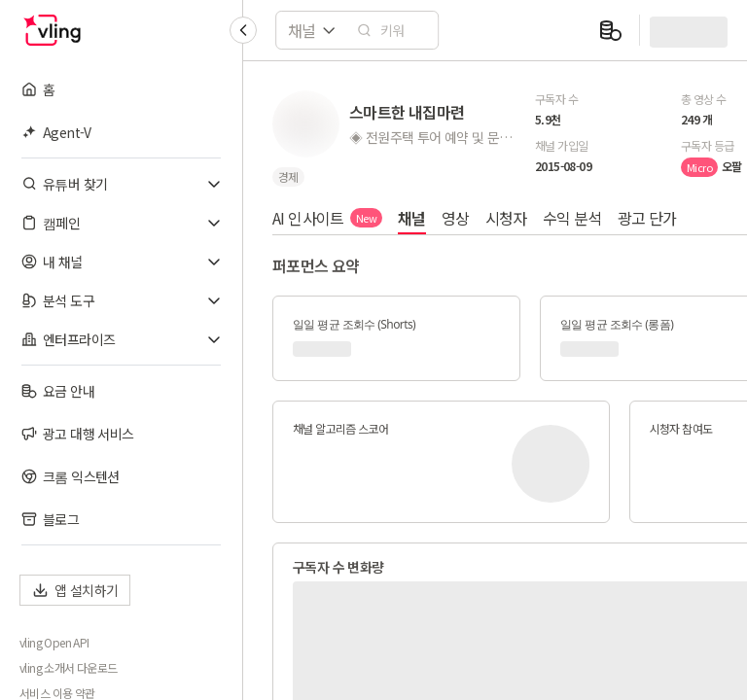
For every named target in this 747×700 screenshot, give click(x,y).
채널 (412, 218)
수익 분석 (572, 218)
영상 (456, 218)
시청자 (506, 218)
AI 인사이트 (327, 218)
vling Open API (54, 643)
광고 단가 (647, 218)
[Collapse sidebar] (243, 30)
